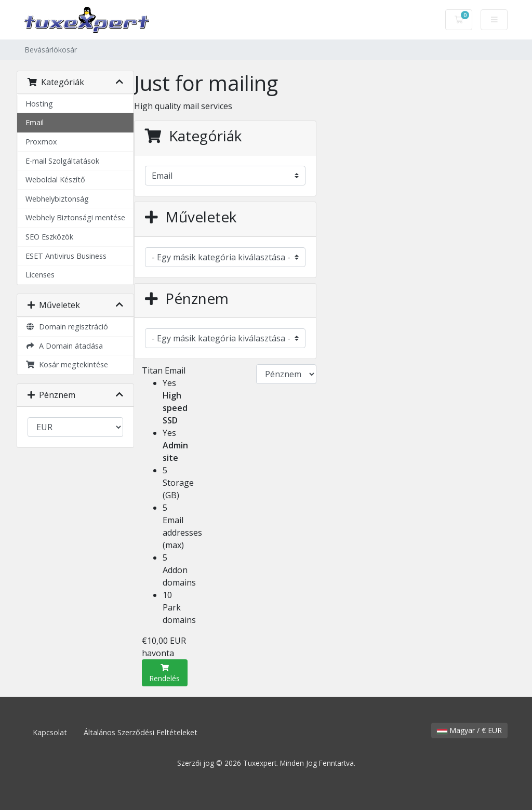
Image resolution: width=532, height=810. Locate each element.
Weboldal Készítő (55, 180)
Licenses (40, 275)
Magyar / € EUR (469, 730)
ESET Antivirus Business (66, 256)
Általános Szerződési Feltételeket (141, 732)
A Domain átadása (64, 346)
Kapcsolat (50, 732)
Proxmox (41, 142)
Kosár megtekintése (67, 364)
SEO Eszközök (49, 237)
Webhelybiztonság (57, 199)
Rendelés (164, 674)
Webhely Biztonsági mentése (75, 217)
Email (35, 122)
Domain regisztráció (67, 327)
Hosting (39, 104)
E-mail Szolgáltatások (62, 161)
